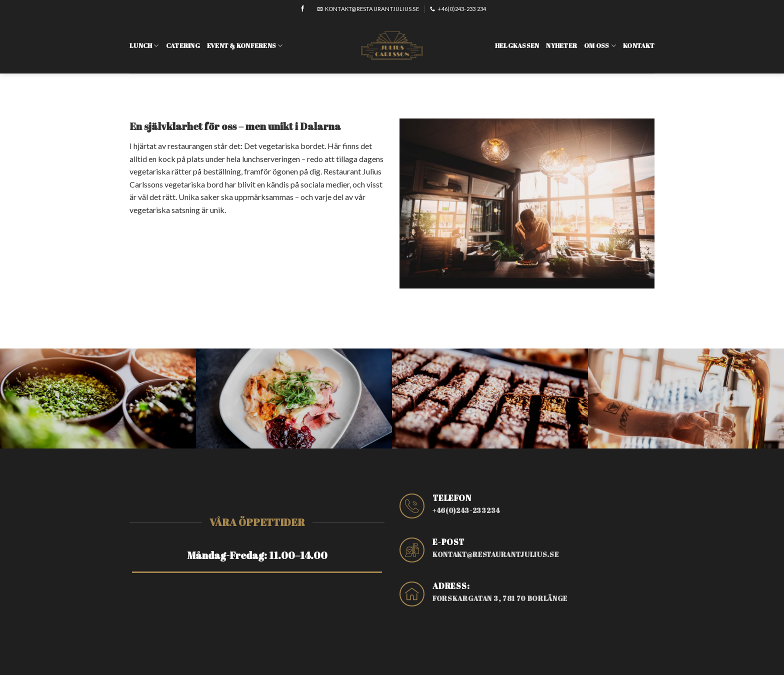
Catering (183, 38)
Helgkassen (517, 38)
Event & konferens (245, 38)
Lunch (144, 38)
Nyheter (561, 38)
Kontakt (639, 38)
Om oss (600, 38)
